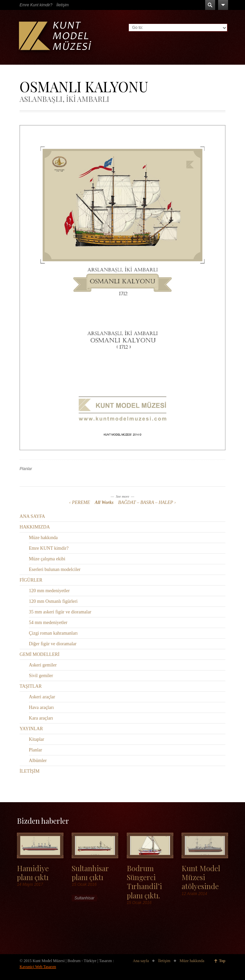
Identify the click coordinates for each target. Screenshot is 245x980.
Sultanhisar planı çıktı (90, 873)
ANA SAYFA (32, 516)
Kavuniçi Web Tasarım (38, 967)
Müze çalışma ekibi (47, 559)
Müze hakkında (43, 538)
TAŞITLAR (31, 686)
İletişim (63, 5)
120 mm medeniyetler (49, 591)
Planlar (26, 469)
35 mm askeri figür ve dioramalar (60, 612)
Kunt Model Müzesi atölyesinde (201, 877)
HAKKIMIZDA (35, 527)
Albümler (38, 761)
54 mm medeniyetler (48, 623)
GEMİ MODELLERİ (40, 654)
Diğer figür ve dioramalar (53, 644)
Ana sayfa (141, 961)
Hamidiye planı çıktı (33, 873)
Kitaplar (37, 739)
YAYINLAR (31, 729)
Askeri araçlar (42, 697)
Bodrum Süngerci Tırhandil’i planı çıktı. (144, 882)
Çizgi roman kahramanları (53, 633)
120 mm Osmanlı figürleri (53, 601)
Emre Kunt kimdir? (36, 5)
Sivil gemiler (41, 676)
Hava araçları (41, 707)
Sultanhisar (84, 898)
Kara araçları (41, 718)
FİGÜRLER (31, 580)
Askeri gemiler (43, 665)
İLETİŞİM (30, 771)
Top (222, 961)
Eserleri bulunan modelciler (55, 569)
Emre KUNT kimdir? (49, 548)
